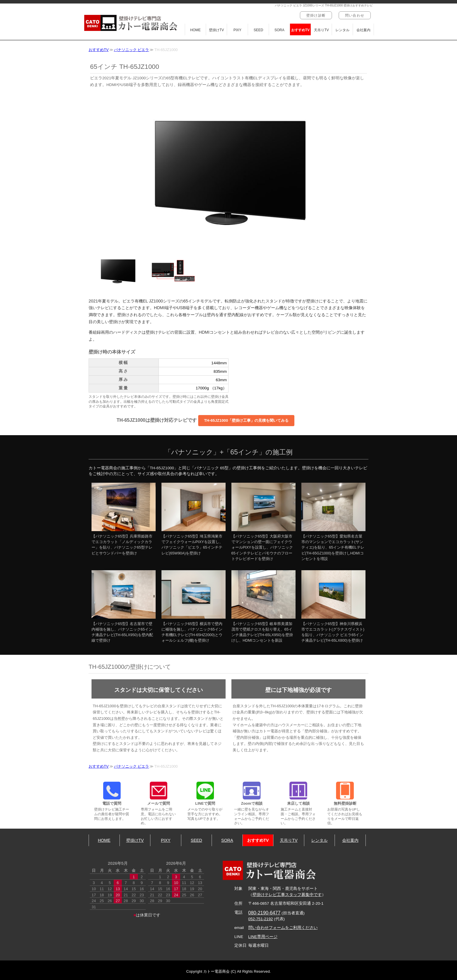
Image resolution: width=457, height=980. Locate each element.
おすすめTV (300, 30)
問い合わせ (355, 15)
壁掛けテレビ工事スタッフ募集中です (287, 895)
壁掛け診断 (316, 15)
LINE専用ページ (263, 937)
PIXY (237, 30)
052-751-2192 (261, 919)
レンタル (342, 30)
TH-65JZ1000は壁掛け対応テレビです (206, 421)
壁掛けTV (216, 30)
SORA (280, 30)
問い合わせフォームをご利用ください (283, 928)
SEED (258, 30)
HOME (196, 30)
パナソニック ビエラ (132, 50)
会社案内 (363, 30)
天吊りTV (321, 30)
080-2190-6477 (264, 913)
